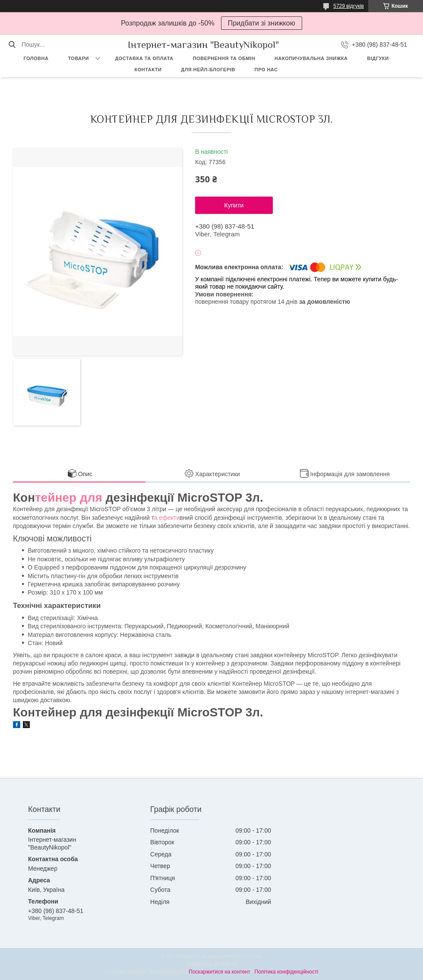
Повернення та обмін (224, 58)
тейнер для (69, 498)
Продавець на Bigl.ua (211, 964)
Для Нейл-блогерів (208, 70)
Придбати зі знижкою (262, 23)
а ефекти (167, 518)
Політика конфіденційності (287, 972)
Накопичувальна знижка (311, 58)
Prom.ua (252, 956)
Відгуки (378, 58)
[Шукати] (12, 45)
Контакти (148, 70)
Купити (234, 205)
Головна (36, 58)
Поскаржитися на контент (219, 972)
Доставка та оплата (144, 58)
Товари (78, 58)
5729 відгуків (349, 6)
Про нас (266, 70)
